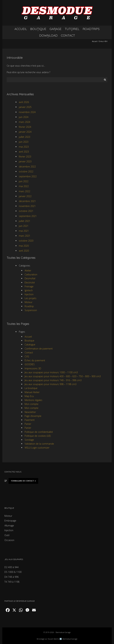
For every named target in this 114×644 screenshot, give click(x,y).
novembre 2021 (27, 206)
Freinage (29, 286)
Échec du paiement (35, 360)
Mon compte (31, 404)
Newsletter (30, 412)
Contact (29, 353)
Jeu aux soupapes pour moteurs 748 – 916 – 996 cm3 (53, 380)
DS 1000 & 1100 (13, 572)
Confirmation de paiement (39, 349)
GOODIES (30, 364)
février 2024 (25, 127)
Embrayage (10, 521)
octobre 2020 (26, 241)
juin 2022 (24, 181)
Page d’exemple (33, 416)
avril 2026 (24, 102)
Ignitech (29, 290)
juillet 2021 (25, 221)
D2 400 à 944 (11, 567)
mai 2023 (24, 147)
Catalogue (30, 344)
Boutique (29, 341)
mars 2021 (25, 236)
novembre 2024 (27, 112)
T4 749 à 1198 (12, 582)
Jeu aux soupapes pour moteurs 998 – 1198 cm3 (51, 384)
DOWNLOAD (48, 35)
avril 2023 (24, 152)
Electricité (30, 282)
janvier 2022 (25, 196)
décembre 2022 (27, 167)
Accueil (95, 41)
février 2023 (25, 157)
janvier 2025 (25, 107)
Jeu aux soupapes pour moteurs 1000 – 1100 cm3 (51, 372)
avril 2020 (24, 251)
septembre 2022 (28, 176)
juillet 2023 (25, 137)
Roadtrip (29, 306)
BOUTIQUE (38, 29)
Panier (28, 424)
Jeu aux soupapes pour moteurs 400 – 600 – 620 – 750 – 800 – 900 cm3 (63, 376)
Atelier (28, 271)
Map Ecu (29, 396)
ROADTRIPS (91, 29)
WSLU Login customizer (37, 448)
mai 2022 (24, 186)
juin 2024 (24, 117)
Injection (29, 294)
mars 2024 (25, 122)
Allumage (9, 526)
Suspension (31, 310)
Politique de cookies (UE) (38, 436)
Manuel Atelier (32, 392)
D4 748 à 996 (11, 577)
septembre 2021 (28, 216)
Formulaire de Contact (23, 481)
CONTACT (68, 35)
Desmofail (30, 278)
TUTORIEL (72, 29)
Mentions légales (33, 400)
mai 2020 (24, 246)
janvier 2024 (25, 132)
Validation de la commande (39, 444)
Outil (7, 535)
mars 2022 (25, 191)
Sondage (29, 440)
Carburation (31, 274)
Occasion (9, 540)
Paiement (30, 420)
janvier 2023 (25, 161)
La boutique (31, 388)
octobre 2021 (26, 211)
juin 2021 (24, 226)
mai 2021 (24, 231)
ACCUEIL (21, 29)
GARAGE (56, 29)
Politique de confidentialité (39, 432)
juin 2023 (24, 142)
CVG (27, 356)
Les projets (31, 298)
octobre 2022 (26, 171)
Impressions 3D (33, 368)
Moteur (28, 302)
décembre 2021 (27, 201)
